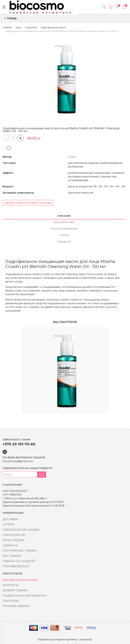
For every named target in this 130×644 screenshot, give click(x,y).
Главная (7, 27)
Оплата (8, 524)
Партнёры (11, 601)
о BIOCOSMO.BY (14, 535)
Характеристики (64, 222)
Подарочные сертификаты (25, 596)
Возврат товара (15, 590)
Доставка (10, 519)
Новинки (10, 545)
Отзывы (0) (64, 242)
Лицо (18, 27)
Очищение (31, 27)
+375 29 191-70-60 (19, 444)
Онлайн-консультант (20, 580)
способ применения (64, 229)
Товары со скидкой (19, 561)
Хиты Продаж (14, 540)
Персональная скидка (21, 530)
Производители (16, 566)
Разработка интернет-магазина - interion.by (65, 639)
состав (64, 235)
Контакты (11, 585)
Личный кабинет (16, 606)
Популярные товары (20, 551)
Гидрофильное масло (53, 27)
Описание (64, 216)
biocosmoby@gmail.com (18, 461)
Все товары (12, 556)
